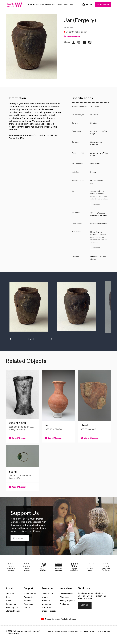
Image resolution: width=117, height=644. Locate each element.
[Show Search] (87, 5)
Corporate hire (66, 594)
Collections (57, 5)
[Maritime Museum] (58, 567)
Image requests (49, 611)
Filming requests (67, 601)
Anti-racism (47, 608)
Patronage (28, 604)
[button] (29, 308)
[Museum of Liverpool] (11, 567)
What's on (40, 5)
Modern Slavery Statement (67, 632)
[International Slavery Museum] (43, 567)
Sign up (85, 605)
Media (9, 601)
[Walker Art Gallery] (74, 567)
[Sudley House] (90, 567)
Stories (48, 5)
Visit (30, 5)
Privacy (50, 632)
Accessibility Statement (100, 632)
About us (10, 594)
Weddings (64, 604)
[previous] (13, 339)
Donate (27, 608)
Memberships (30, 594)
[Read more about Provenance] (100, 240)
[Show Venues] (34, 5)
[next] (49, 339)
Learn (65, 5)
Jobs (8, 597)
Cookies (84, 632)
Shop (71, 5)
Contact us (11, 604)
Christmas (64, 597)
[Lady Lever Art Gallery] (106, 567)
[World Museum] (27, 567)
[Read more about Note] (100, 198)
